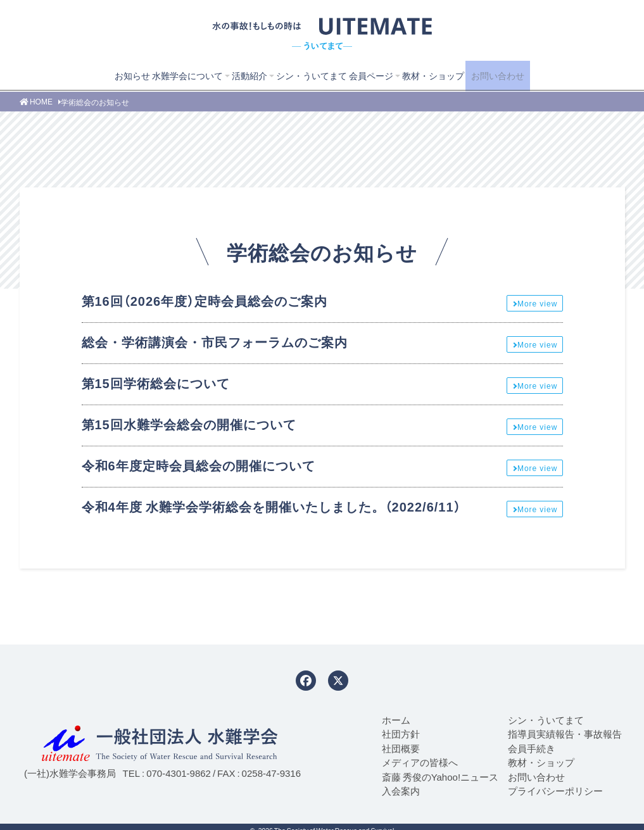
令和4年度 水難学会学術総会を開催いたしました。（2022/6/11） (271, 506)
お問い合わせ (513, 75)
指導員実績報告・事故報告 (565, 734)
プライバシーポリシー (555, 791)
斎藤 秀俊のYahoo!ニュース (440, 777)
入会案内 (401, 791)
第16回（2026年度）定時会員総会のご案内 (205, 300)
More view (537, 303)
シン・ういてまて (299, 75)
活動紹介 (232, 75)
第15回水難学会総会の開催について (189, 424)
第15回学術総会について (156, 383)
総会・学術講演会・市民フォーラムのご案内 (215, 342)
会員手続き (532, 748)
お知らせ (104, 75)
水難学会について (165, 75)
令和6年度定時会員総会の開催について (199, 465)
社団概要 (401, 748)
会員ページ (363, 75)
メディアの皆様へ (420, 762)
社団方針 (401, 734)
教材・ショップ (431, 75)
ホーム (396, 720)
